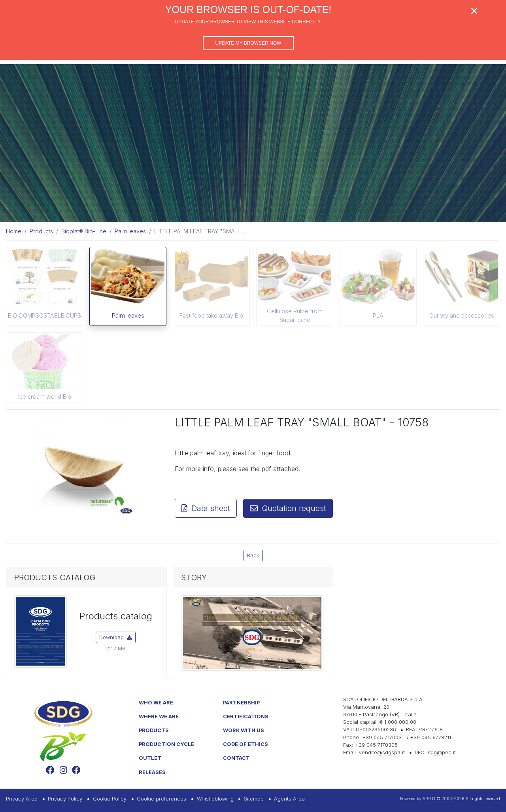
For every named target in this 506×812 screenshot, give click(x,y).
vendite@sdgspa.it (382, 752)
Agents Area (289, 799)
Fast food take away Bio (211, 315)
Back (253, 556)
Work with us (244, 730)
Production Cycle (166, 744)
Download (116, 637)
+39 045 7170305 (376, 745)
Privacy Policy (65, 799)
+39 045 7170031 (383, 737)
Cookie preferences (161, 799)
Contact (236, 758)
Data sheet (206, 508)
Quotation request (288, 508)
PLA (378, 315)
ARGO (429, 799)
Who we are (156, 703)
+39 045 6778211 (430, 737)
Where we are (159, 716)
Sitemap (254, 799)
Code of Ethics (245, 744)
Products (154, 730)
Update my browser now (248, 43)
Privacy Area (22, 799)
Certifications (246, 716)
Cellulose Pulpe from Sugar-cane (295, 315)
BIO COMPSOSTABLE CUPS (44, 315)
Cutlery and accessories (462, 315)
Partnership (241, 703)
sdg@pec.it (442, 752)
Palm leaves (128, 315)
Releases (152, 772)
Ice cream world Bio (45, 397)
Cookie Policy (110, 799)
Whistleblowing (215, 799)
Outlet (150, 758)
